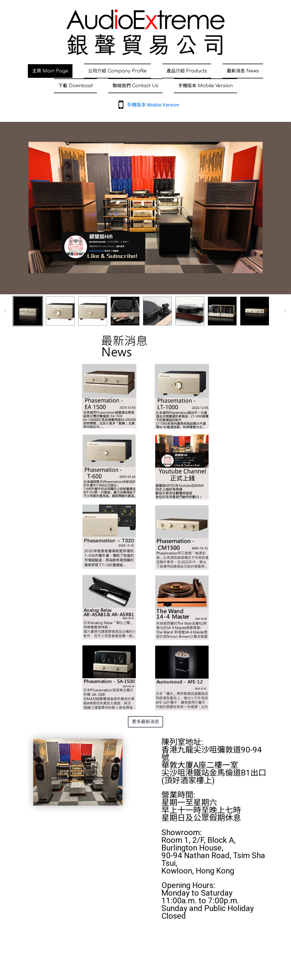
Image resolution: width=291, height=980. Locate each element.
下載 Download (75, 86)
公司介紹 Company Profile (117, 71)
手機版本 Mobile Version (205, 86)
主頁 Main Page (50, 71)
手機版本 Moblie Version (153, 105)
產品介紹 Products (187, 71)
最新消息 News (243, 71)
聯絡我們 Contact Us (135, 86)
